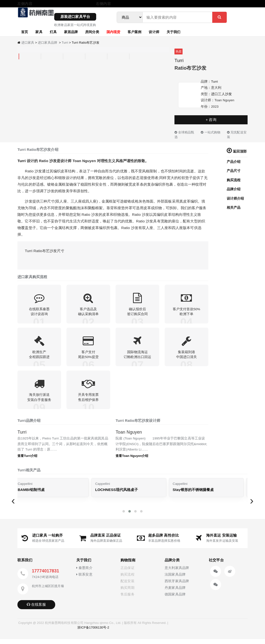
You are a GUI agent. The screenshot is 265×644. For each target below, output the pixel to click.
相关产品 (234, 208)
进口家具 (28, 43)
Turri (65, 43)
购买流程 (234, 180)
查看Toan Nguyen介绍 (132, 461)
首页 (25, 32)
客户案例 (134, 32)
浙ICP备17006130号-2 (93, 633)
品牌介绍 (234, 189)
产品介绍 (234, 162)
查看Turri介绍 (27, 461)
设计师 (154, 32)
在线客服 (36, 610)
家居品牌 (71, 32)
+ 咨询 (211, 120)
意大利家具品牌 (177, 573)
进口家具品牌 (47, 43)
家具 (39, 32)
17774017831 (46, 576)
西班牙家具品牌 (177, 586)
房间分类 (92, 32)
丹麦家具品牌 (175, 593)
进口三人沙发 (221, 94)
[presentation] (13, 506)
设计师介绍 (235, 199)
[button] (124, 516)
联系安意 (84, 580)
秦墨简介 (84, 573)
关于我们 (173, 32)
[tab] (19, 57)
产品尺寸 (234, 171)
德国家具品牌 (175, 599)
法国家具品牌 (175, 580)
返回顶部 (237, 151)
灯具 (53, 32)
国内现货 (113, 32)
